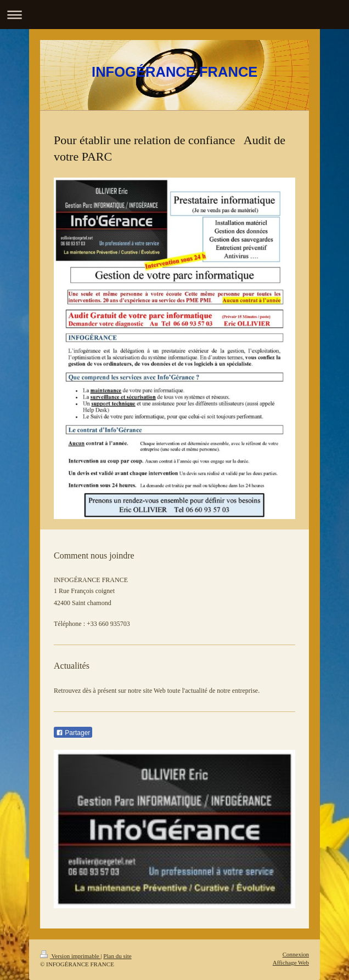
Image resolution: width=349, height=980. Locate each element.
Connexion (296, 954)
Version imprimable (70, 956)
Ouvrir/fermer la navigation (174, 15)
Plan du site (117, 956)
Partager (73, 733)
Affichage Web (291, 962)
